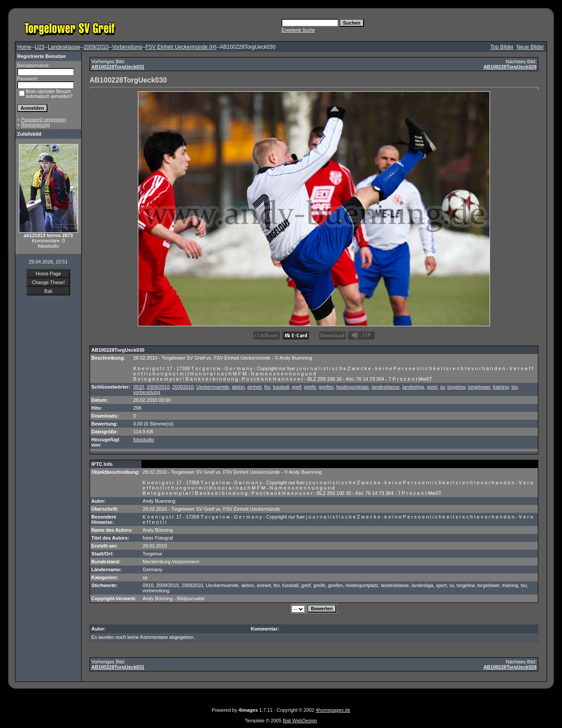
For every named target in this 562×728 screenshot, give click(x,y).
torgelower (479, 387)
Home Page (48, 274)
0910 (138, 387)
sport (432, 387)
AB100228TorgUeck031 (118, 67)
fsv (267, 387)
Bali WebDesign (300, 721)
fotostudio (144, 440)
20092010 (183, 387)
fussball (281, 387)
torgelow (456, 387)
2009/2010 (96, 47)
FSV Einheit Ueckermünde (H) (181, 47)
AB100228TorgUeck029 (510, 67)
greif (297, 387)
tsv (514, 387)
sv (442, 387)
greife (310, 387)
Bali (48, 291)
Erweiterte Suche (298, 30)
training (501, 387)
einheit (254, 387)
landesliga (413, 387)
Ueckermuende (213, 387)
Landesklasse (64, 47)
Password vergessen (43, 119)
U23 (40, 47)
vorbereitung (146, 392)
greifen (326, 387)
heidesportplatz (353, 387)
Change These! (48, 282)
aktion (238, 387)
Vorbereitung (127, 47)
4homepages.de (333, 710)
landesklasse (385, 387)
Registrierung (35, 125)
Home (24, 47)
